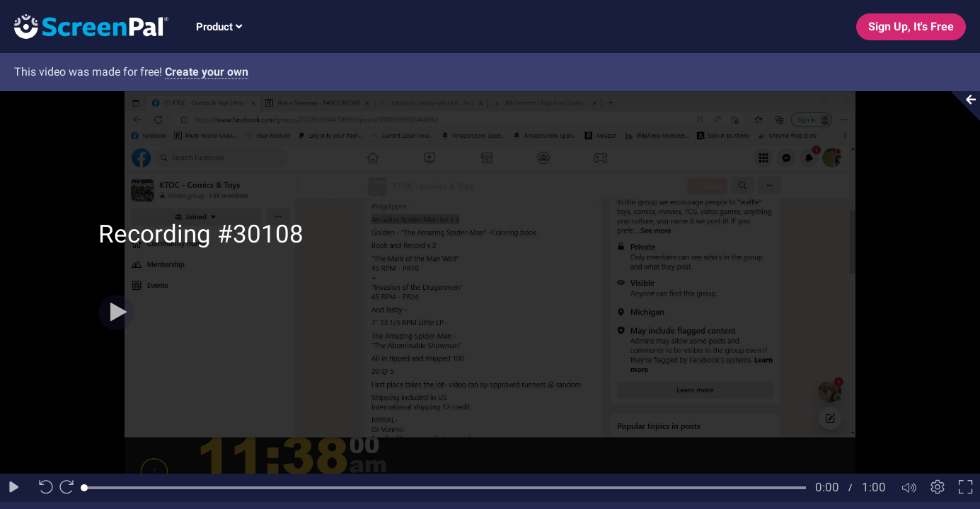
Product (219, 27)
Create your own (207, 72)
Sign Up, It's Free (911, 27)
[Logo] (84, 26)
